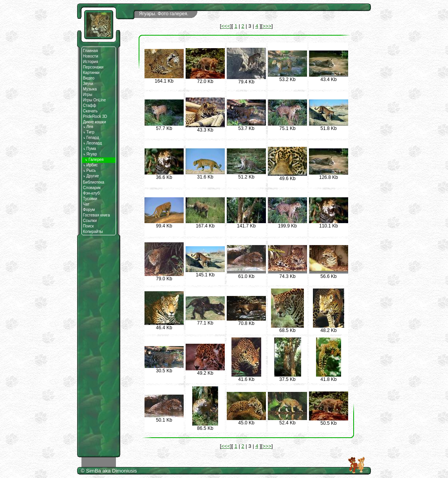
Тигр (89, 132)
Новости (91, 56)
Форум (89, 210)
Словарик (92, 188)
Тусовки (90, 199)
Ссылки (90, 221)
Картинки (91, 73)
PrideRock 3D (95, 116)
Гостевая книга (97, 215)
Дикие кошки (95, 122)
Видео (89, 78)
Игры (88, 95)
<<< (226, 26)
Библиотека (94, 182)
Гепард (91, 138)
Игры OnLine (95, 100)
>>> (267, 26)
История (91, 62)
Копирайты (93, 232)
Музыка (90, 89)
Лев (88, 127)
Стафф (90, 106)
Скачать (90, 111)
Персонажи (93, 67)
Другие (91, 176)
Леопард (93, 143)
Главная (90, 51)
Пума (89, 149)
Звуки (88, 84)
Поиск (89, 226)
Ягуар (90, 154)
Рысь (89, 170)
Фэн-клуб (91, 193)
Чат (86, 204)
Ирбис (90, 165)
